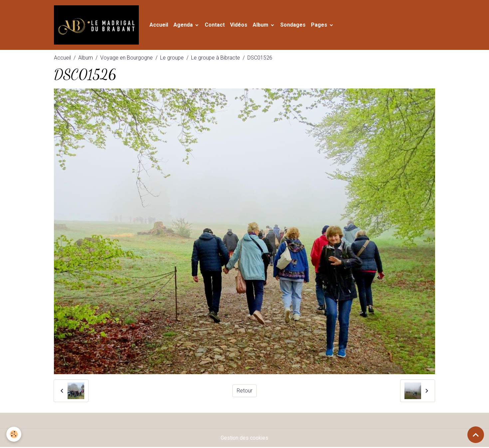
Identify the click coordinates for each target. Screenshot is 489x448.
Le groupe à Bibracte (216, 58)
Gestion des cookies (245, 439)
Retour (245, 391)
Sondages (294, 25)
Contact (216, 25)
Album (262, 25)
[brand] (98, 25)
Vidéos (240, 25)
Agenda (185, 25)
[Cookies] (14, 434)
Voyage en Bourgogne (126, 58)
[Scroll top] (476, 435)
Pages (321, 25)
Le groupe (172, 58)
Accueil (160, 25)
